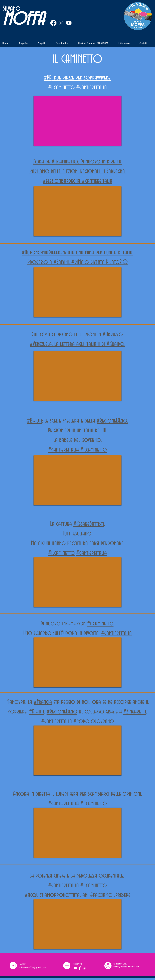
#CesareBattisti (89, 524)
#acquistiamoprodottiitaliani (57, 895)
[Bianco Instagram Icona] (84, 968)
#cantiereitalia (91, 87)
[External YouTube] (77, 121)
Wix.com (136, 967)
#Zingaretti (135, 712)
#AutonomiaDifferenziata (48, 253)
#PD (48, 78)
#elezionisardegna (61, 181)
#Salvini (61, 262)
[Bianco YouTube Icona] (75, 968)
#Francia (43, 702)
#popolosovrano (94, 721)
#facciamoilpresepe (110, 895)
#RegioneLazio (62, 712)
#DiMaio (80, 262)
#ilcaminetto (61, 87)
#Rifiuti (37, 712)
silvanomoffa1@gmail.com (33, 967)
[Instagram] (61, 23)
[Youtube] (69, 23)
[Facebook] (53, 23)
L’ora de (42, 162)
